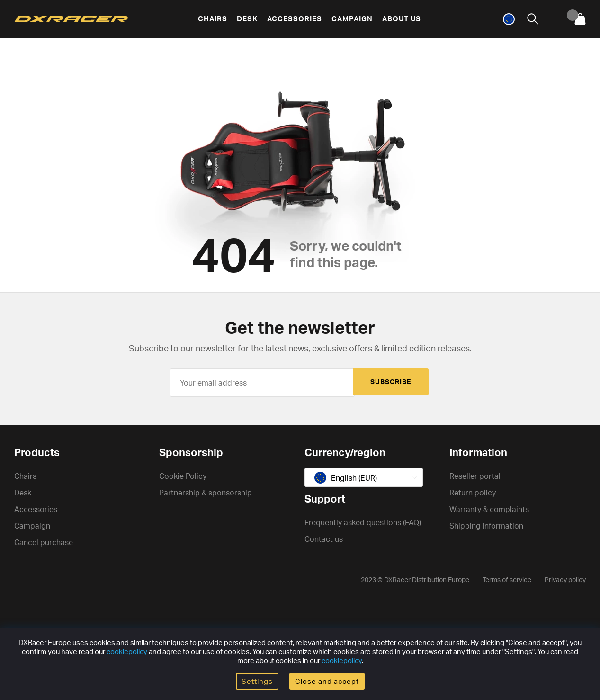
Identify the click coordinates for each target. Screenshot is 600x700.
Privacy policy (565, 579)
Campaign (352, 19)
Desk (247, 19)
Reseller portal (475, 476)
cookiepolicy (127, 651)
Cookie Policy (183, 476)
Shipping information (486, 526)
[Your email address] (262, 383)
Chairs (213, 19)
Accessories (295, 19)
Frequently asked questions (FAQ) (363, 522)
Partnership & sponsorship (206, 493)
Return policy (473, 493)
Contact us (324, 539)
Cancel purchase (44, 542)
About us (402, 19)
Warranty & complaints (489, 509)
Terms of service (507, 579)
